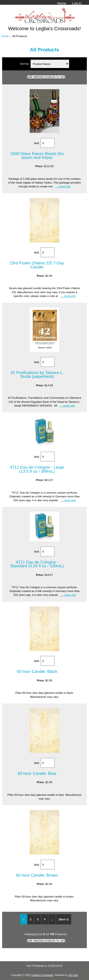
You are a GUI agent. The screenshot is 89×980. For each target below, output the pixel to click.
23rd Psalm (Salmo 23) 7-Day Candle (37, 265)
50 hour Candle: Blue (37, 773)
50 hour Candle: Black (37, 671)
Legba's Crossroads (42, 975)
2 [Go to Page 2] (31, 919)
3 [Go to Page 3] (38, 919)
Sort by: (25, 64)
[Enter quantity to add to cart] (47, 143)
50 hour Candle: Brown (37, 875)
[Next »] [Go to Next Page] (64, 919)
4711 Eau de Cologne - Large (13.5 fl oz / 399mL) (37, 469)
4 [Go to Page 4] (45, 919)
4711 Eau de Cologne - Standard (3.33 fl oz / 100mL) (37, 564)
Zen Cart (73, 975)
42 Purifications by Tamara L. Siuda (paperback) (37, 374)
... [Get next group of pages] (52, 919)
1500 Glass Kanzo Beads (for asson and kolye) (37, 155)
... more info (63, 186)
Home (62, 3)
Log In (77, 3)
